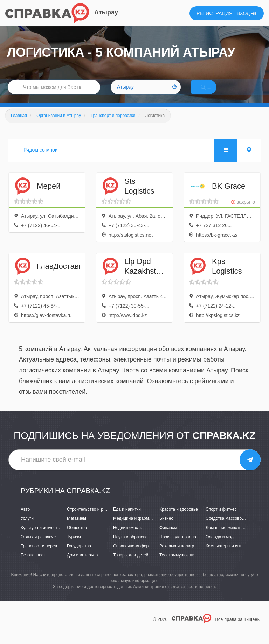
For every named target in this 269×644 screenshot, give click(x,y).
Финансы (168, 536)
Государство (79, 554)
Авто (25, 518)
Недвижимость (128, 536)
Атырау (106, 12)
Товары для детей (131, 563)
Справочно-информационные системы (151, 554)
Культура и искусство (41, 536)
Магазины (77, 527)
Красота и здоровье (179, 518)
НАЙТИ (213, 93)
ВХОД (246, 13)
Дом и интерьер (82, 563)
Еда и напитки (127, 518)
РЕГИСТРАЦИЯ (215, 13)
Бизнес (166, 527)
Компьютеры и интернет (229, 554)
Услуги (27, 527)
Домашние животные (226, 536)
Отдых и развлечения (42, 545)
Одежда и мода (221, 545)
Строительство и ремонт (91, 518)
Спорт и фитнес (221, 518)
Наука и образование (134, 545)
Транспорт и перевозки (43, 554)
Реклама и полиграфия (182, 554)
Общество (77, 536)
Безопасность (34, 563)
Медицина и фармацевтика (140, 527)
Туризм (74, 545)
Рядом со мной (41, 158)
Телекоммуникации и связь (186, 563)
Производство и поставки (184, 545)
